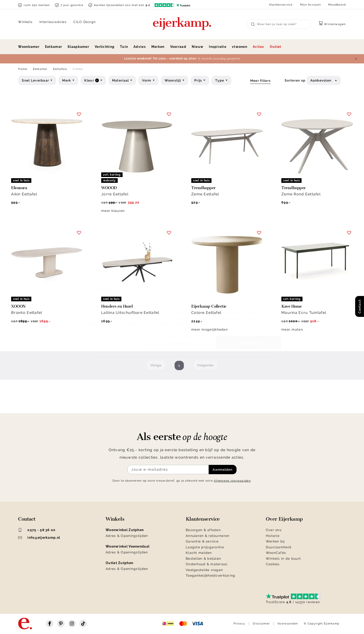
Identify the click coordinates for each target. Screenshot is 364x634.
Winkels (25, 22)
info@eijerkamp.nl (39, 538)
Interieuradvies (53, 22)
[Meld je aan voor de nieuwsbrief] (168, 470)
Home (23, 69)
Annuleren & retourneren (208, 536)
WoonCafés (276, 553)
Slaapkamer (78, 47)
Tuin (124, 47)
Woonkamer (29, 47)
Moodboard (337, 5)
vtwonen (240, 47)
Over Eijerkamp (284, 519)
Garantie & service (202, 541)
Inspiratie (218, 47)
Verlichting (105, 47)
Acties (258, 47)
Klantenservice (281, 5)
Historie (273, 536)
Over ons (274, 530)
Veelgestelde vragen (204, 570)
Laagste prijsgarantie (205, 547)
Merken (158, 47)
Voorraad (178, 47)
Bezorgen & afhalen (203, 530)
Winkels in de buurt (283, 558)
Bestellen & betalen (203, 558)
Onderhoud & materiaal (207, 564)
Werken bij (275, 541)
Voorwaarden (288, 624)
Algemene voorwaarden (232, 481)
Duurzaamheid (279, 547)
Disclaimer (261, 624)
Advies (140, 47)
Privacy (239, 624)
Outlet (276, 47)
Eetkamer (54, 47)
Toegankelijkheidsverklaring (211, 575)
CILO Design (85, 22)
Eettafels (60, 69)
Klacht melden (199, 553)
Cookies (273, 564)
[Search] (279, 24)
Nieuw (198, 47)
